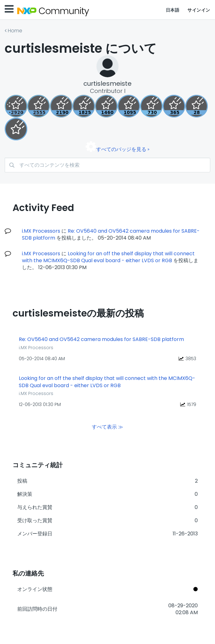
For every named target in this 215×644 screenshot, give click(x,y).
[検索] (107, 165)
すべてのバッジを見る (121, 149)
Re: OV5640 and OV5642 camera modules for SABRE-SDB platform (101, 339)
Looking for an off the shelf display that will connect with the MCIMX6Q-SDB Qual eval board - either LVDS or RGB (108, 257)
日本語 (173, 10)
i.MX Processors (41, 231)
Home (15, 31)
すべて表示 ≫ (107, 427)
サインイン (199, 10)
